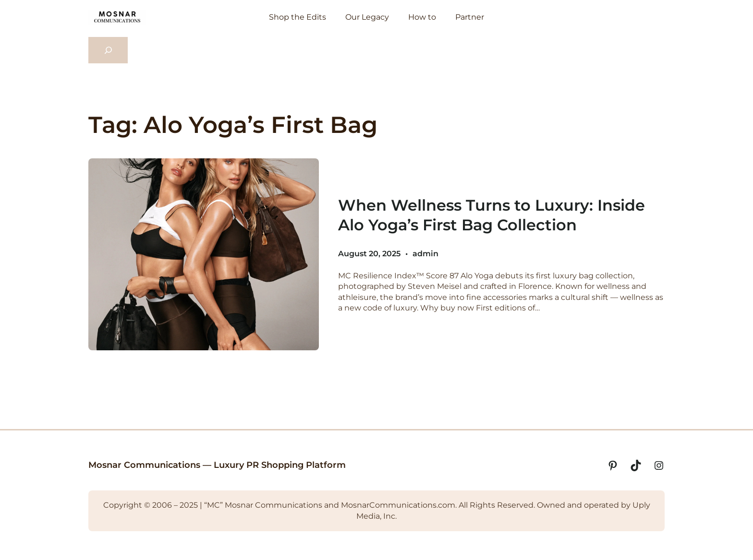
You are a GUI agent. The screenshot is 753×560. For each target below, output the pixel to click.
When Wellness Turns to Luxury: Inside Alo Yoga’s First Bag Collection (492, 215)
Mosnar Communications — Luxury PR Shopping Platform (217, 465)
